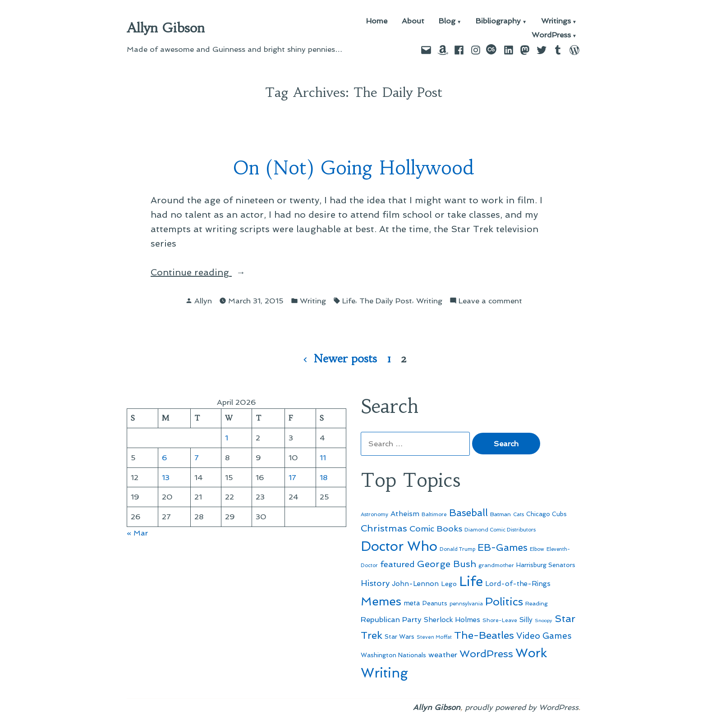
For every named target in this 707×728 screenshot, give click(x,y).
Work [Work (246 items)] (531, 653)
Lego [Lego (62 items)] (449, 584)
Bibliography (498, 21)
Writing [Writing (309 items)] (384, 673)
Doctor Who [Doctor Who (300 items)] (399, 546)
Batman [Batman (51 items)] (500, 514)
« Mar (137, 533)
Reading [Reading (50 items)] (537, 603)
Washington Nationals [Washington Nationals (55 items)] (393, 655)
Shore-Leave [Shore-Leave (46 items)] (500, 620)
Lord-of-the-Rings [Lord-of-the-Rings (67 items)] (518, 584)
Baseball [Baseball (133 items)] (468, 513)
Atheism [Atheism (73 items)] (405, 514)
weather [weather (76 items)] (443, 655)
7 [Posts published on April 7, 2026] (197, 458)
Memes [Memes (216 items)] (381, 601)
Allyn (203, 301)
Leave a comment (490, 301)
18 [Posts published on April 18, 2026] (324, 477)
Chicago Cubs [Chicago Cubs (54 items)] (546, 514)
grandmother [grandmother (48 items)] (496, 565)
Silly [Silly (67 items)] (526, 620)
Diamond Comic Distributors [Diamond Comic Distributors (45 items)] (500, 530)
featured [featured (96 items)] (397, 564)
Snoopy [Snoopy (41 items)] (544, 620)
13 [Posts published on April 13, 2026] (166, 477)
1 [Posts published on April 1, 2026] (227, 438)
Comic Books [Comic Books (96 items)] (436, 529)
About (413, 21)
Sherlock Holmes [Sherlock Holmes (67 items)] (452, 620)
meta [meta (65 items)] (412, 603)
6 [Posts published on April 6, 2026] (165, 458)
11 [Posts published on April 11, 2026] (323, 458)
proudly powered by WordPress (522, 707)
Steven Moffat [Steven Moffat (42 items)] (434, 637)
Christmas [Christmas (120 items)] (384, 528)
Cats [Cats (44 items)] (519, 514)
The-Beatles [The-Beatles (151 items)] (484, 635)
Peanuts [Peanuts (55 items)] (435, 603)
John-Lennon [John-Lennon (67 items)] (415, 584)
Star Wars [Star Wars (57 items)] (399, 636)
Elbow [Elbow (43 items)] (537, 549)
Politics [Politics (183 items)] (504, 602)
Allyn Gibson (166, 28)
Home (377, 21)
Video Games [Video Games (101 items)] (544, 636)
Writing (313, 301)
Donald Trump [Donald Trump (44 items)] (457, 549)
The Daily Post (386, 301)
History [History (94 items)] (375, 583)
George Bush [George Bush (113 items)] (447, 564)
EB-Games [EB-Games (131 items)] (503, 547)
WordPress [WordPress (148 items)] (486, 654)
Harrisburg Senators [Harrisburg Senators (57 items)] (546, 565)
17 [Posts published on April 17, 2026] (292, 477)
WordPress (551, 35)
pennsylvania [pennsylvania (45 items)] (466, 604)
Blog (447, 21)
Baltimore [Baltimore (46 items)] (434, 514)
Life (349, 301)
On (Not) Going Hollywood (353, 168)
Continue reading (217, 272)
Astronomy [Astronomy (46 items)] (374, 514)
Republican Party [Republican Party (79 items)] (391, 619)
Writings (556, 21)
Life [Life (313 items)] (471, 581)
